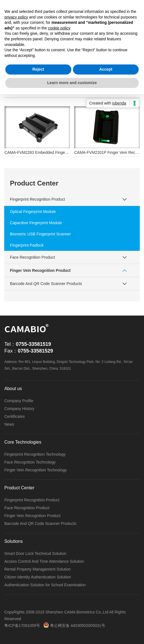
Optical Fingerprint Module (33, 212)
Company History (19, 409)
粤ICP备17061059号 (22, 626)
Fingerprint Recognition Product (37, 199)
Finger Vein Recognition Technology (35, 470)
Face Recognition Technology (30, 462)
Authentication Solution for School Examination (45, 585)
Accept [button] (106, 69)
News (9, 424)
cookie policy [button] (59, 28)
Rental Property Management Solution (37, 569)
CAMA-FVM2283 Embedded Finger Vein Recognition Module (58, 152)
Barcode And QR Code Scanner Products (46, 284)
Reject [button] (38, 69)
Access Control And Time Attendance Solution (44, 561)
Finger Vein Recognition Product (40, 270)
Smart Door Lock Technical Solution (35, 553)
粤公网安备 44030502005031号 (74, 626)
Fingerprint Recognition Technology (35, 454)
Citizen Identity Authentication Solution (37, 577)
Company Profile (19, 401)
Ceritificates (14, 416)
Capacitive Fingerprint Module (36, 223)
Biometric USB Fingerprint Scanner (40, 234)
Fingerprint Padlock (27, 245)
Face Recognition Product (32, 257)
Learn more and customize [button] (72, 83)
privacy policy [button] (16, 17)
